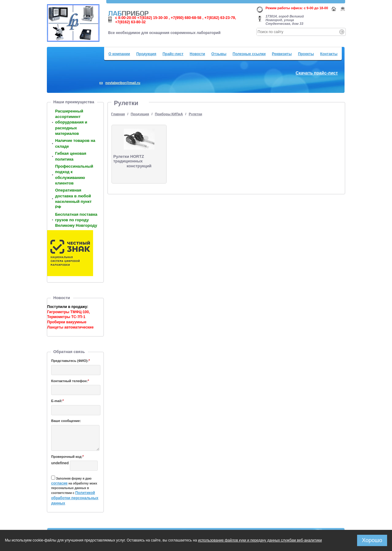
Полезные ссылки (249, 54)
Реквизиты (282, 54)
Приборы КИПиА (169, 114)
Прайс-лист (173, 54)
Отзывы (219, 54)
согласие (59, 483)
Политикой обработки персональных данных (75, 498)
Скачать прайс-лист (317, 73)
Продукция (146, 54)
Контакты (329, 54)
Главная (118, 114)
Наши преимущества (74, 102)
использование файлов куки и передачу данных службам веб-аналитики (260, 540)
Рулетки (195, 114)
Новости (197, 54)
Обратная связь (69, 352)
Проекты (306, 54)
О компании (119, 54)
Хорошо (372, 540)
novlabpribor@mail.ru (123, 83)
